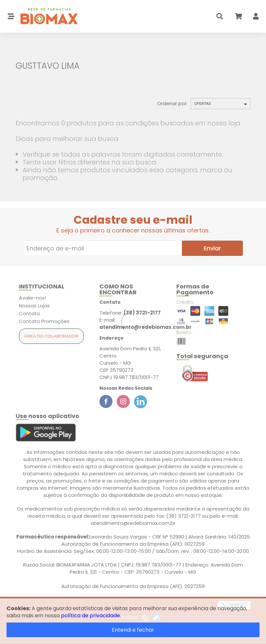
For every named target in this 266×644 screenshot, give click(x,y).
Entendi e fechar (133, 630)
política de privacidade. (91, 616)
